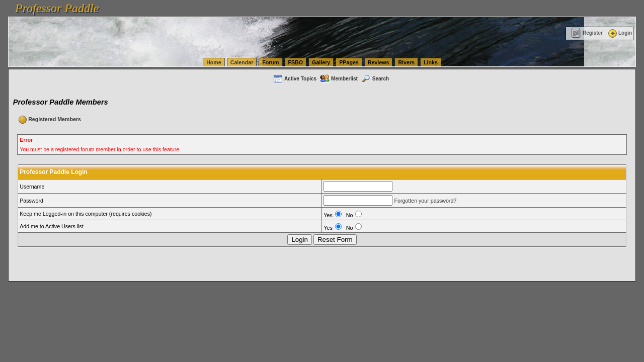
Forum (270, 62)
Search (375, 79)
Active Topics (295, 79)
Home (214, 62)
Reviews (379, 62)
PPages (349, 62)
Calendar (242, 62)
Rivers (406, 62)
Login (619, 33)
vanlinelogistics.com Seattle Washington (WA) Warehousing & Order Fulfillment (284, 5)
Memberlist (339, 79)
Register (587, 33)
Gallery (321, 62)
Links (431, 62)
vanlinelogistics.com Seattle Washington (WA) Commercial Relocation (463, 5)
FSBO (296, 62)
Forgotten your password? (425, 201)
